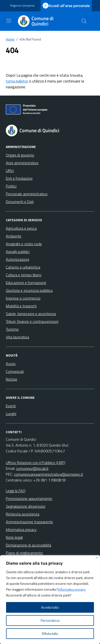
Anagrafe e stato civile (24, 244)
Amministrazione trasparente (29, 522)
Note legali (14, 537)
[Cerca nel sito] (84, 21)
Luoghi (11, 414)
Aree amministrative (22, 163)
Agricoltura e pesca (21, 228)
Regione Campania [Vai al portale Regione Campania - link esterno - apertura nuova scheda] (22, 6)
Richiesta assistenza (23, 514)
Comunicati (15, 371)
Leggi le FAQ (16, 491)
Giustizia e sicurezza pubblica (29, 290)
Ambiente (14, 236)
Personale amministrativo (27, 194)
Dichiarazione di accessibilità (28, 545)
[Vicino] (97, 558)
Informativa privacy (72, 589)
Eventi (11, 406)
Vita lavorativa (17, 337)
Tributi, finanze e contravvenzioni (32, 321)
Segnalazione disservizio (26, 506)
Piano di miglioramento (24, 553)
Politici (11, 186)
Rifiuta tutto (50, 633)
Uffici (10, 171)
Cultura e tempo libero (24, 275)
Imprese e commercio (23, 298)
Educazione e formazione (26, 283)
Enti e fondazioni (19, 178)
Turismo (12, 329)
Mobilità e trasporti (21, 306)
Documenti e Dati (20, 202)
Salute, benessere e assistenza (31, 314)
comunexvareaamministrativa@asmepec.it (49, 474)
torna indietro (17, 81)
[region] (50, 600)
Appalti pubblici (18, 252)
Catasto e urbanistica (23, 267)
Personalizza (50, 620)
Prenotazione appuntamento (29, 498)
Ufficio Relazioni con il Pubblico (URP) (36, 463)
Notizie (12, 379)
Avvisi (11, 364)
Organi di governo (20, 155)
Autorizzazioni (17, 259)
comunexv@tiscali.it (32, 468)
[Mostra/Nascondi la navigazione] (9, 21)
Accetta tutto (50, 607)
